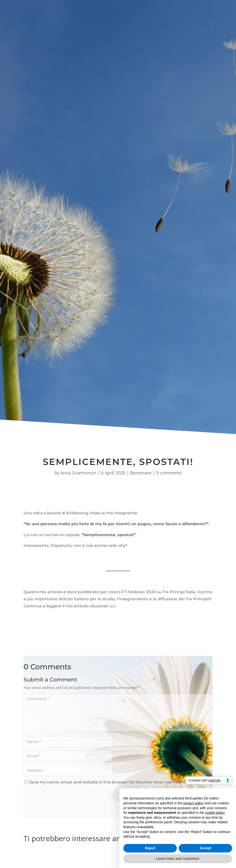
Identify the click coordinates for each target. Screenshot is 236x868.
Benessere (141, 473)
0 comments (169, 473)
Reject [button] (150, 848)
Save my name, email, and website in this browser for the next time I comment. (108, 782)
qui (112, 606)
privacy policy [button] (194, 803)
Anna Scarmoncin (78, 473)
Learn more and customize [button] (178, 859)
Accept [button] (206, 848)
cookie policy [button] (215, 813)
